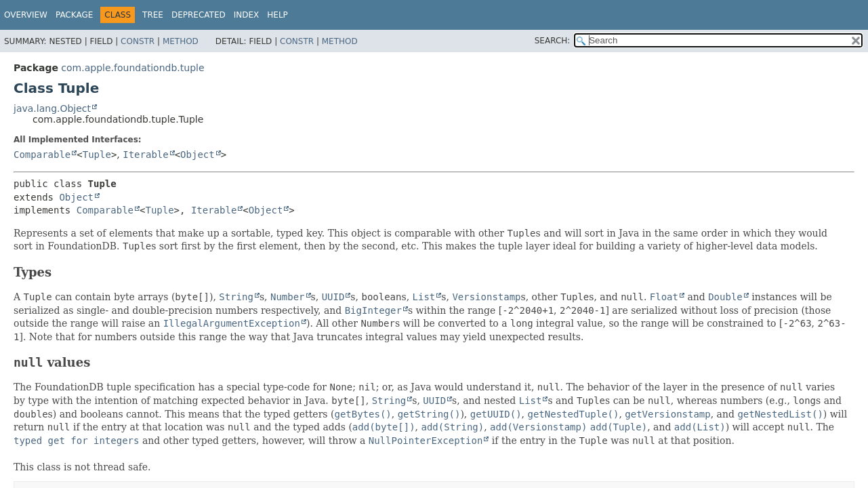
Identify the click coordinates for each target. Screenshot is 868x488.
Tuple (97, 155)
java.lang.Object (52, 108)
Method (181, 41)
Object (198, 155)
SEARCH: (553, 41)
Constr (138, 41)
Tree (153, 15)
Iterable (145, 155)
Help (277, 15)
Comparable (42, 155)
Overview (26, 15)
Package (74, 15)
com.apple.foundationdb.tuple (132, 68)
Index (247, 15)
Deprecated (199, 15)
